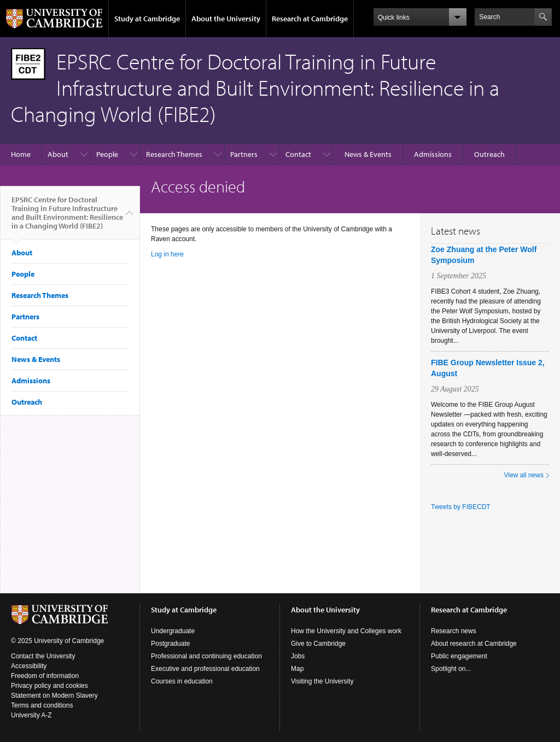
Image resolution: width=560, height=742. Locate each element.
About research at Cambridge (474, 644)
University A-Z (31, 715)
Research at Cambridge (310, 19)
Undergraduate (173, 631)
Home (21, 154)
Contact (298, 154)
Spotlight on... (451, 669)
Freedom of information (45, 676)
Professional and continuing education (206, 656)
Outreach (489, 154)
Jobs (298, 656)
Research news (454, 631)
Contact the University (43, 656)
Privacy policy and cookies (49, 686)
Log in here (167, 254)
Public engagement (459, 656)
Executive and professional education (205, 669)
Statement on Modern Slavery (54, 696)
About (58, 154)
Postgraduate (170, 644)
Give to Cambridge (318, 644)
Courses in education (182, 681)
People (107, 154)
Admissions (433, 154)
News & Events (368, 154)
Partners (244, 154)
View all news (524, 475)
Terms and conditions (42, 705)
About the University (226, 19)
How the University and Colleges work (346, 631)
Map (297, 669)
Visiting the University (322, 681)
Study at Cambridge (147, 19)
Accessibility (29, 666)
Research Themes (174, 154)
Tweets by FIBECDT (461, 507)
